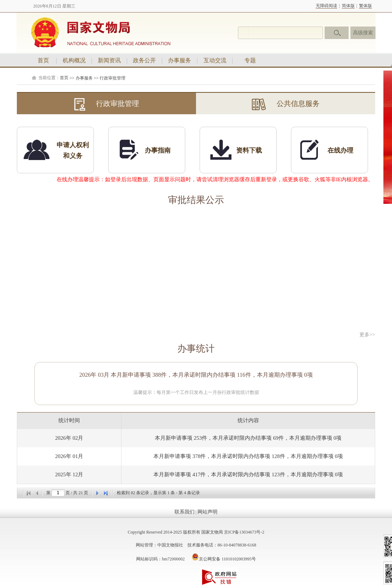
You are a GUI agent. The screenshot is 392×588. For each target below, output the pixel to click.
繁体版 (365, 6)
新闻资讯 (109, 60)
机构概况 (74, 60)
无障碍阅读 (326, 6)
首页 (43, 60)
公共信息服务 (286, 104)
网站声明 (207, 512)
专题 (250, 60)
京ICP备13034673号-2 (244, 532)
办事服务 (180, 60)
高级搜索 (363, 33)
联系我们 (185, 512)
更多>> (367, 335)
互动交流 (215, 60)
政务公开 (144, 60)
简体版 (348, 6)
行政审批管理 (113, 78)
